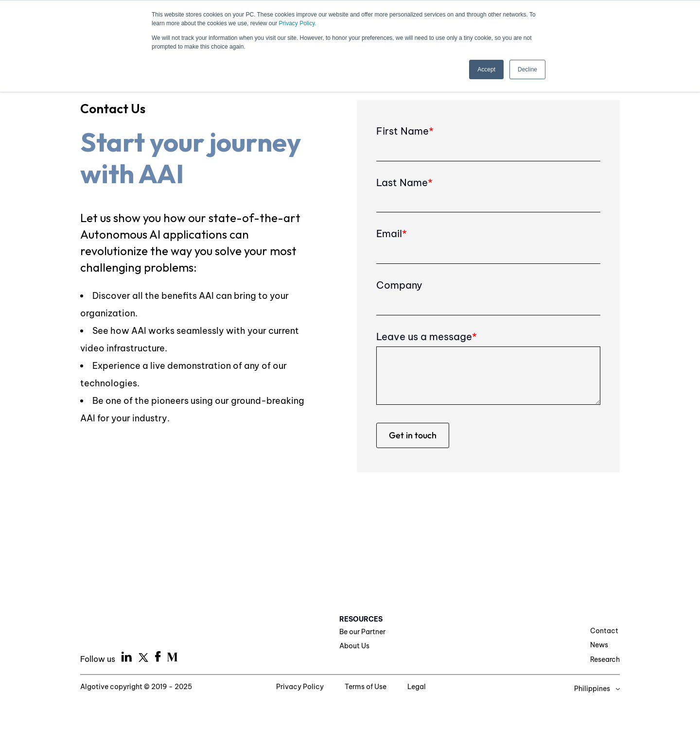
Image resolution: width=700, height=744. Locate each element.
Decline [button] (527, 69)
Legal (417, 687)
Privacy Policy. (297, 23)
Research (605, 659)
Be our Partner (362, 632)
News (599, 645)
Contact (604, 631)
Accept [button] (486, 69)
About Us (354, 646)
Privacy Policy (301, 687)
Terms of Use (366, 687)
